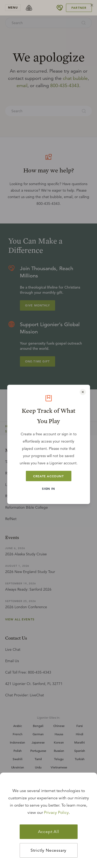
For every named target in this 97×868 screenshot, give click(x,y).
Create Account (48, 476)
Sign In (48, 488)
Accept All (49, 832)
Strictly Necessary (48, 850)
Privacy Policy (56, 813)
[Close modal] (83, 392)
